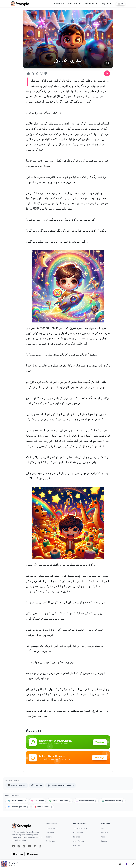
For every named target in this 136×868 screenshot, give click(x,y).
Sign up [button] (106, 4)
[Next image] (37, 64)
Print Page (100, 758)
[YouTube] (29, 846)
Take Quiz (100, 742)
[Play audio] (107, 73)
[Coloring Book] (41, 73)
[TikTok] (24, 846)
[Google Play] (33, 854)
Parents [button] (58, 4)
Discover (49, 837)
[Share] (28, 73)
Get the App (50, 841)
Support (104, 841)
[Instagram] (14, 846)
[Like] (37, 73)
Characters (50, 833)
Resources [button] (90, 4)
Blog (102, 828)
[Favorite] (33, 73)
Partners (77, 846)
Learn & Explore (52, 828)
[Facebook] (19, 846)
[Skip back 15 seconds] (120, 864)
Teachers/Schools (80, 828)
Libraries (77, 837)
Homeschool (78, 833)
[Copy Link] (37, 785)
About (103, 837)
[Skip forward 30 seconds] (133, 864)
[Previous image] (27, 64)
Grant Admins (78, 841)
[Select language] (121, 4)
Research (104, 833)
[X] (35, 846)
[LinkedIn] (40, 846)
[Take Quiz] (46, 73)
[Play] (127, 864)
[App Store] (18, 854)
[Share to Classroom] (17, 785)
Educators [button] (73, 4)
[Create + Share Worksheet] (61, 785)
